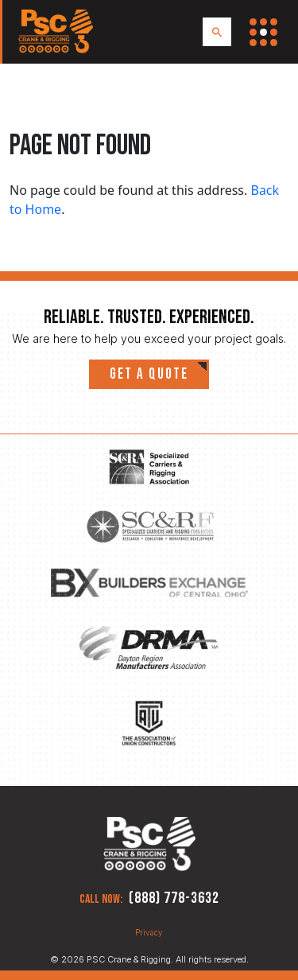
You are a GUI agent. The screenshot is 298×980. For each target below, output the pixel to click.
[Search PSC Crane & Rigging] (217, 32)
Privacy (149, 932)
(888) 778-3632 (174, 897)
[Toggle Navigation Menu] (263, 32)
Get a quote (149, 374)
